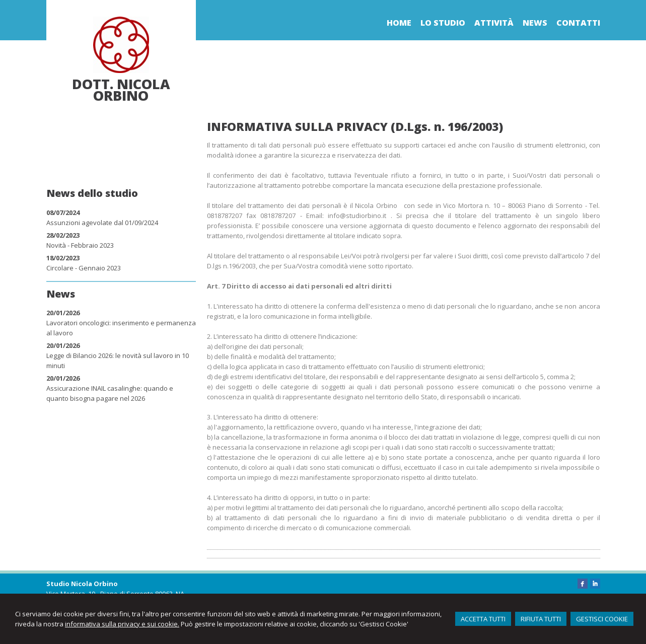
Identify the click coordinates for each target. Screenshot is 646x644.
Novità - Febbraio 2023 (80, 245)
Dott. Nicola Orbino (121, 90)
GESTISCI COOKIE (602, 619)
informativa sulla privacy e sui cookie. (122, 624)
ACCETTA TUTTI (483, 619)
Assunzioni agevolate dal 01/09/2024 (102, 223)
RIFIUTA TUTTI (541, 619)
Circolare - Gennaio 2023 (84, 268)
